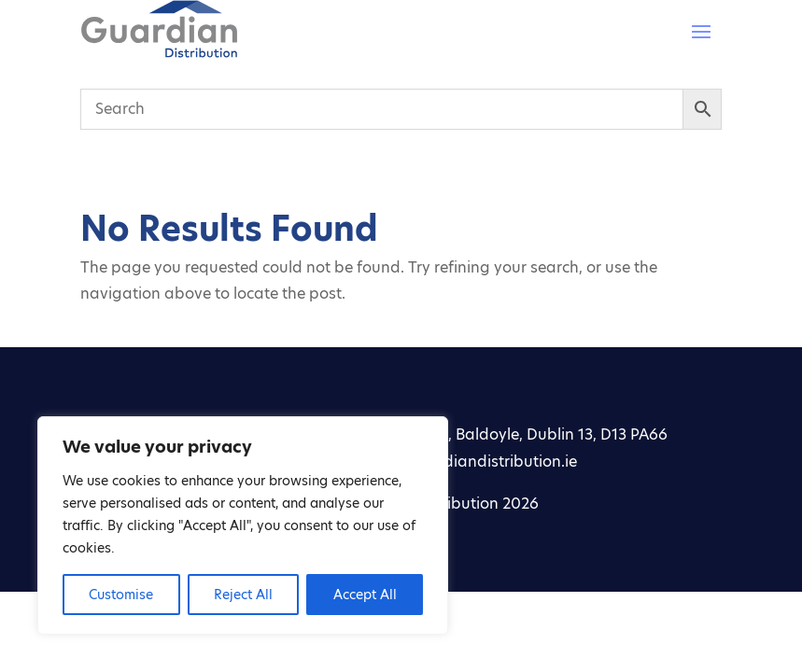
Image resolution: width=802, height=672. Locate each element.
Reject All (243, 595)
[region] (243, 525)
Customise (121, 595)
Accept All (365, 595)
